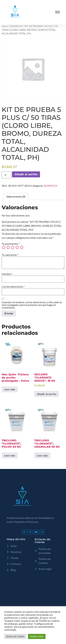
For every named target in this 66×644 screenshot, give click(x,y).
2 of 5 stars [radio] (8, 247)
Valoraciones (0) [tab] (16, 196)
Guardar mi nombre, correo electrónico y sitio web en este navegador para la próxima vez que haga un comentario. (32, 305)
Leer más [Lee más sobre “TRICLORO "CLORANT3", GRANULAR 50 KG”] (42, 455)
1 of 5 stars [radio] (4, 247)
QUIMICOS (16, 26)
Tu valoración (10, 255)
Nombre (7, 274)
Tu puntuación (11, 244)
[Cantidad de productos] (6, 175)
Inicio (5, 26)
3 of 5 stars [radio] (13, 247)
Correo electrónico (13, 287)
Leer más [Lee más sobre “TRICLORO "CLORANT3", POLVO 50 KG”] (10, 455)
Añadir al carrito (26, 174)
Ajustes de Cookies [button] (15, 636)
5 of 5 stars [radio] (22, 247)
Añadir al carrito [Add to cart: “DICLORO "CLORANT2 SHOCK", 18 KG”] (47, 394)
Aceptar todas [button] (37, 636)
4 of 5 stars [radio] (17, 247)
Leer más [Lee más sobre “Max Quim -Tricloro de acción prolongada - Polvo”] (10, 389)
